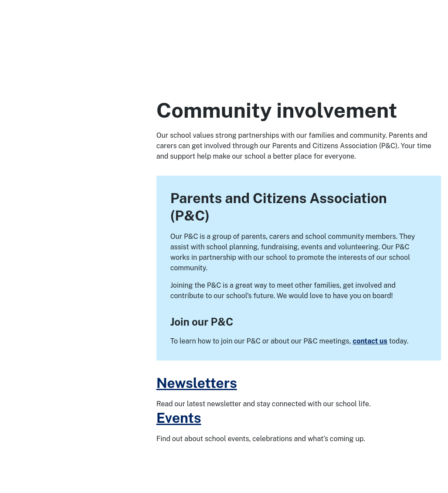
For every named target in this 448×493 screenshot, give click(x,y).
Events (179, 418)
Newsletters (197, 383)
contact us (370, 341)
